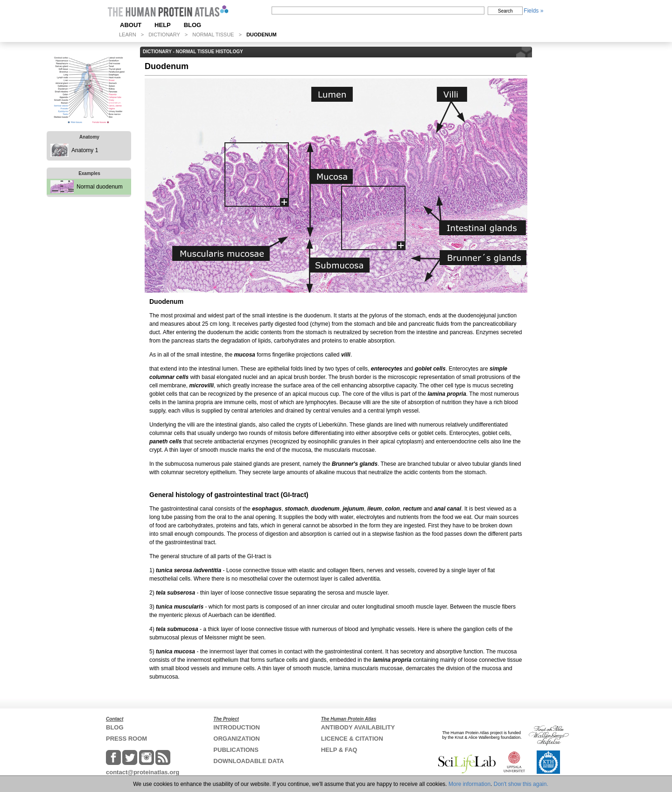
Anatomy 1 (85, 150)
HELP (163, 25)
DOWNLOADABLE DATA (248, 761)
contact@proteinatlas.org (143, 772)
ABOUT (131, 25)
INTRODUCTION (237, 727)
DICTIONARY (164, 35)
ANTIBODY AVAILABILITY (358, 727)
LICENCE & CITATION (352, 739)
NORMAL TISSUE (213, 35)
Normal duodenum (100, 187)
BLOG (193, 25)
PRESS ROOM (126, 739)
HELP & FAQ (339, 750)
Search (505, 11)
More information (469, 784)
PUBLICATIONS (236, 750)
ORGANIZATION (236, 739)
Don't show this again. (521, 784)
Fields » (533, 11)
